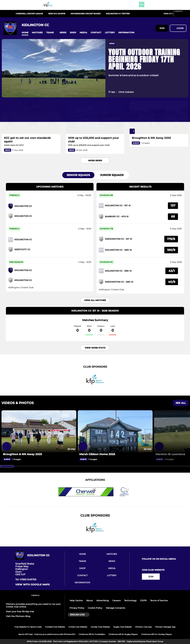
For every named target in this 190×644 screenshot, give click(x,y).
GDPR (143, 600)
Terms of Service (159, 600)
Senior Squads (78, 175)
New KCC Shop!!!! (57, 14)
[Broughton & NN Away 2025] (159, 117)
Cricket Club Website (78, 627)
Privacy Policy (77, 608)
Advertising (103, 600)
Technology (130, 600)
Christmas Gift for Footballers (92, 634)
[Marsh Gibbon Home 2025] (115, 431)
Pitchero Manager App (165, 627)
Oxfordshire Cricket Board (86, 14)
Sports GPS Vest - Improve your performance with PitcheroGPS (47, 634)
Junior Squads (112, 175)
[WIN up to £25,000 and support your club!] (95, 117)
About (90, 600)
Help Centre (76, 600)
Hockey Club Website (100, 627)
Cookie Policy (95, 608)
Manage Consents (115, 608)
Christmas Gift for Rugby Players (123, 634)
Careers (116, 600)
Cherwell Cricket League (29, 14)
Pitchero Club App (143, 627)
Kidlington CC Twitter (118, 14)
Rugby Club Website (123, 627)
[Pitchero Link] (180, 15)
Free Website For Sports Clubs (28, 627)
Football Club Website (55, 627)
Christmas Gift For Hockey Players (156, 634)
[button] (25, 33)
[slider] (7, 466)
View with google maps (32, 585)
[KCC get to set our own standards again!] (31, 117)
